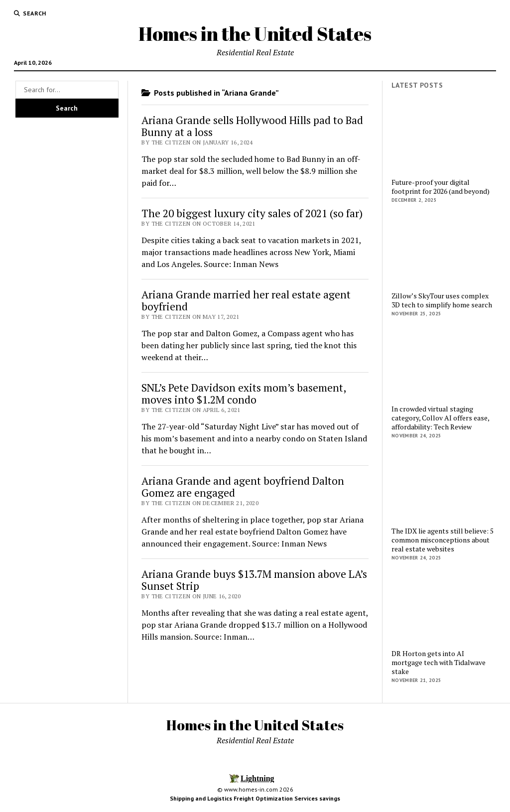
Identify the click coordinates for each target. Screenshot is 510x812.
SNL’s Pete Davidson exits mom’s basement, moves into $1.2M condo (244, 394)
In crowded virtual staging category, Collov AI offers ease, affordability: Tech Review (440, 418)
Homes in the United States (255, 34)
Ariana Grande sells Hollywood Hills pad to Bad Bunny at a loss (252, 126)
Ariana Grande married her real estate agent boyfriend (246, 300)
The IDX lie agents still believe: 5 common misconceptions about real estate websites (443, 540)
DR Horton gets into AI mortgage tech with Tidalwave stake (439, 663)
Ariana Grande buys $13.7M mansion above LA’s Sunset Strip (254, 580)
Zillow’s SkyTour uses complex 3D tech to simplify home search (442, 300)
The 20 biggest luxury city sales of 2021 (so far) (252, 213)
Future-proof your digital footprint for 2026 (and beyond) (441, 187)
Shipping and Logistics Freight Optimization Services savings (255, 798)
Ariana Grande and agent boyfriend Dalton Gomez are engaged (243, 487)
